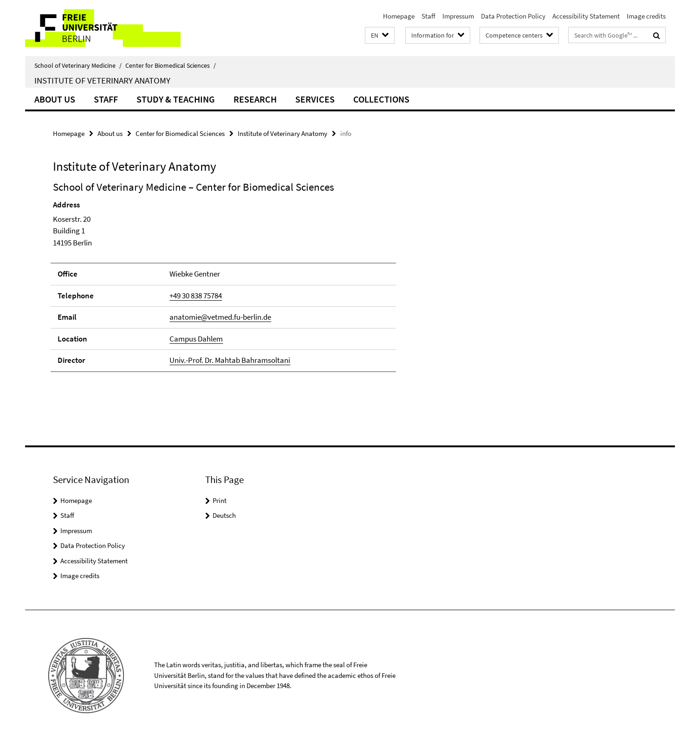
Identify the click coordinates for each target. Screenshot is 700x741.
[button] (380, 35)
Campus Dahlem (196, 339)
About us (55, 99)
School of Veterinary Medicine (78, 65)
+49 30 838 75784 (196, 296)
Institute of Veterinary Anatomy (102, 80)
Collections (381, 99)
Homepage (399, 16)
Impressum (458, 16)
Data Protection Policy (513, 16)
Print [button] (220, 500)
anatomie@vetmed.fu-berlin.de (220, 317)
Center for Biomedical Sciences (171, 65)
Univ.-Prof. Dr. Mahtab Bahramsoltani (230, 360)
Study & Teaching (176, 99)
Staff (428, 16)
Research (255, 99)
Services (315, 99)
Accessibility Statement (586, 16)
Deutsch (224, 515)
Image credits (646, 16)
